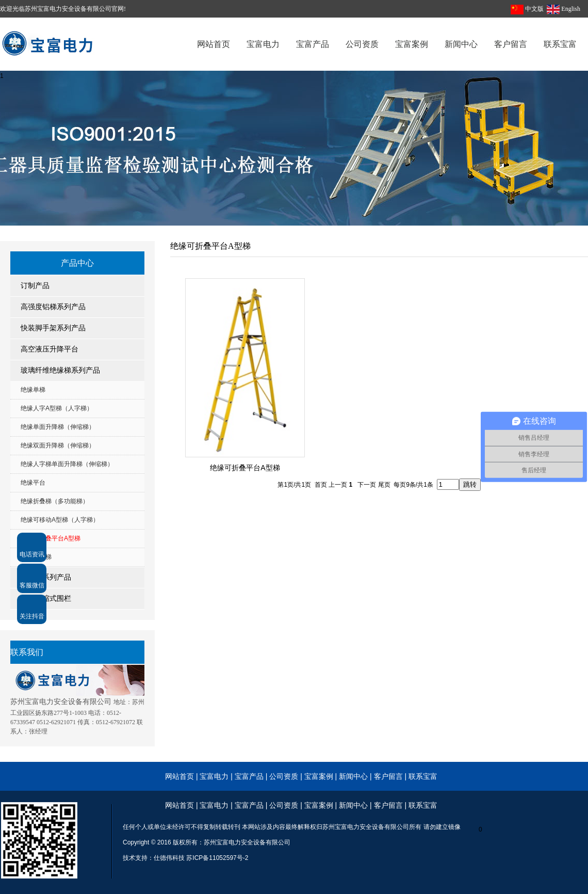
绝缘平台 (33, 483)
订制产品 (35, 286)
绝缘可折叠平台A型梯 (51, 538)
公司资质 (285, 776)
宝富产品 (249, 776)
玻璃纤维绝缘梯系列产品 (60, 370)
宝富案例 (319, 776)
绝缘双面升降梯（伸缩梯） (58, 445)
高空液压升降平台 (50, 349)
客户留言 (388, 776)
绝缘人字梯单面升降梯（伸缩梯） (67, 464)
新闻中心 (353, 776)
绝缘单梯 (33, 390)
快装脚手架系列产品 (53, 328)
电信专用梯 (36, 557)
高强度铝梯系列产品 (53, 307)
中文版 (534, 9)
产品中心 (77, 263)
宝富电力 (214, 776)
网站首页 (179, 776)
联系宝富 (423, 776)
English (571, 9)
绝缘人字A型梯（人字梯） (57, 408)
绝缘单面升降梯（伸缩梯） (58, 427)
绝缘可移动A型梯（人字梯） (60, 520)
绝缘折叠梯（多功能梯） (55, 501)
